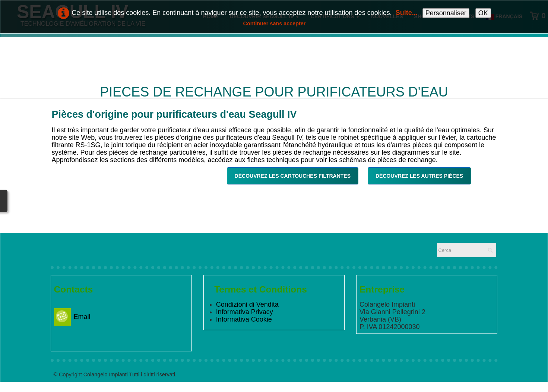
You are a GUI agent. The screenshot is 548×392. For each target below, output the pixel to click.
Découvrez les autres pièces (419, 176)
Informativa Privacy (245, 312)
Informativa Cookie (244, 319)
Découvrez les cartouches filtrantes (293, 176)
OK (483, 13)
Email (72, 317)
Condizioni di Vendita (247, 304)
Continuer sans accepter (275, 23)
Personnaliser (446, 13)
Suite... (407, 13)
